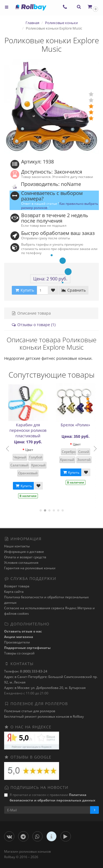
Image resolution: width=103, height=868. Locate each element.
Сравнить (73, 290)
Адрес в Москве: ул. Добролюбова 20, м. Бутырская (45, 688)
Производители (17, 642)
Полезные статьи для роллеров (30, 711)
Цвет (31, 450)
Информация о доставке (24, 552)
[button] (92, 7)
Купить (25, 486)
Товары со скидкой (19, 653)
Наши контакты (17, 546)
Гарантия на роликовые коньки (30, 568)
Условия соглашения (21, 563)
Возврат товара (17, 586)
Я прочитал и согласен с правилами (50, 797)
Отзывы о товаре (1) (33, 325)
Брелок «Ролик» (77, 425)
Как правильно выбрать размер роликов (60, 205)
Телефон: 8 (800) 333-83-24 (26, 671)
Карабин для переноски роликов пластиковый (30, 430)
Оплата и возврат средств (25, 557)
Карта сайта (14, 592)
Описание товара (31, 313)
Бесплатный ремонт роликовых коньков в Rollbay (44, 716)
